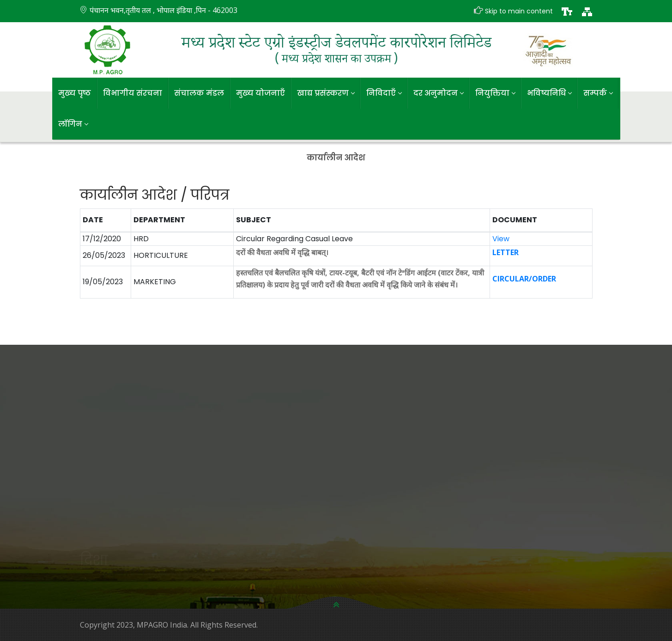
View (501, 239)
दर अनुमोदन (438, 93)
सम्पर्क (598, 93)
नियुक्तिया (495, 93)
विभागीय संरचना (133, 93)
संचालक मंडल (199, 93)
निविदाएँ (384, 93)
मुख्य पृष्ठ (75, 93)
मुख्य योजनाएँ (260, 93)
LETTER (506, 252)
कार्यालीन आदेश (336, 158)
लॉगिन (73, 124)
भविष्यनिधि (549, 93)
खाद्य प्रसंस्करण (326, 93)
